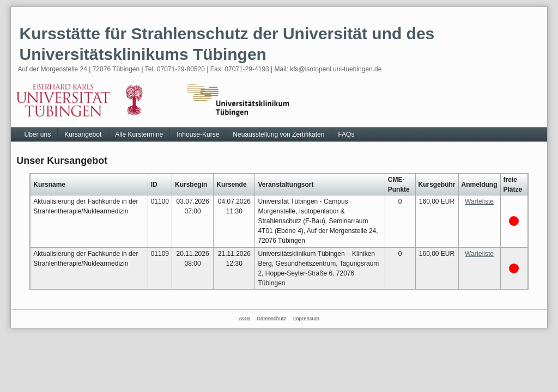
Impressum (306, 318)
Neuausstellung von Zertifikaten (278, 134)
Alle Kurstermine (139, 134)
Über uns (37, 134)
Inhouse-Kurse (198, 134)
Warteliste (479, 201)
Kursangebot (83, 134)
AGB (244, 318)
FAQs (346, 134)
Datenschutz (271, 318)
